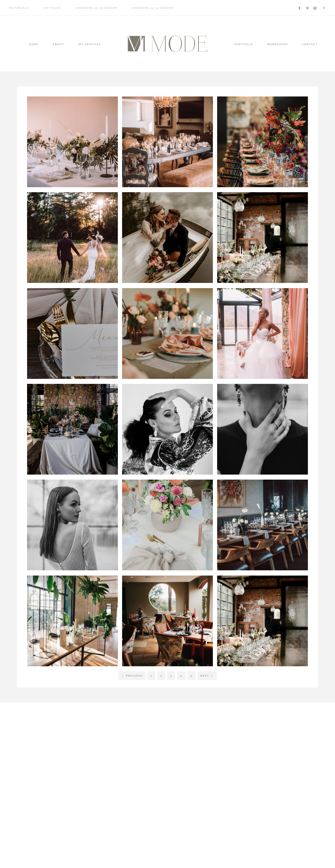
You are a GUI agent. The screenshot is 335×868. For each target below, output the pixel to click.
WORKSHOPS (277, 44)
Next (207, 676)
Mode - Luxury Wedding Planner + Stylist (167, 44)
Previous (132, 676)
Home (34, 44)
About (58, 44)
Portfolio (244, 44)
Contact (310, 44)
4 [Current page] (181, 676)
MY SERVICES (90, 44)
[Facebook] (301, 2)
